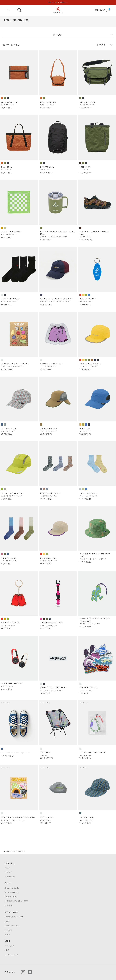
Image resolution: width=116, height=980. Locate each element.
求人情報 (9, 906)
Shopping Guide (12, 888)
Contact (8, 930)
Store (7, 935)
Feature (8, 872)
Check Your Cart (12, 926)
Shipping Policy (12, 892)
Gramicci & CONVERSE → (58, 2)
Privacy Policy (11, 897)
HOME (6, 852)
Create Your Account (14, 917)
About (7, 868)
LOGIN (96, 10)
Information (10, 877)
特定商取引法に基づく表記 (16, 901)
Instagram (10, 946)
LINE (7, 950)
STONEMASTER (11, 955)
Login (7, 921)
